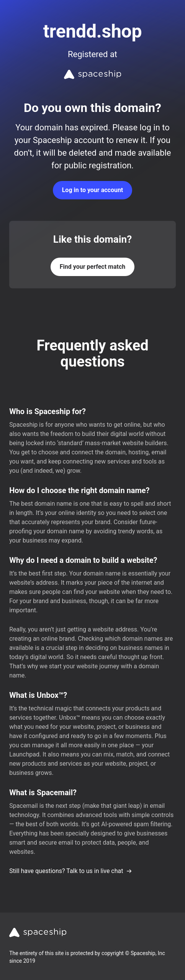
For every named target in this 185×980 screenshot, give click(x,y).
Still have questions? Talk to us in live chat (71, 871)
